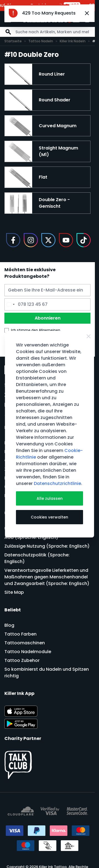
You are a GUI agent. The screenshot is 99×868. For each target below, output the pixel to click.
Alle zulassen (50, 498)
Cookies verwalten (50, 517)
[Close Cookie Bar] (89, 336)
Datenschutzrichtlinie (57, 483)
